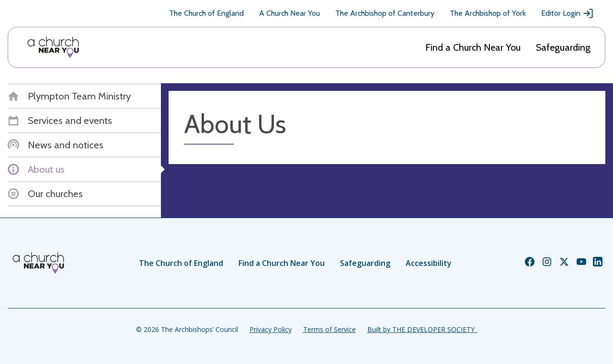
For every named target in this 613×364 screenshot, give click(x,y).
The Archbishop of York (488, 13)
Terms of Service (329, 329)
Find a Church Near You (473, 47)
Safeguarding (563, 47)
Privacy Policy (271, 329)
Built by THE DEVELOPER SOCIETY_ (422, 329)
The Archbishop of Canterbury (385, 13)
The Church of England (206, 13)
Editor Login (568, 13)
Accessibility (429, 263)
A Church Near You (289, 13)
